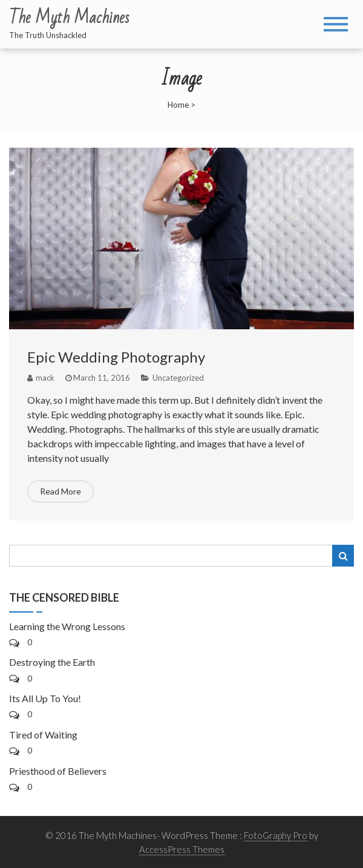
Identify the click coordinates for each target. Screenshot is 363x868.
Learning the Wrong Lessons (67, 626)
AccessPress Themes (182, 849)
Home (178, 105)
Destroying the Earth (52, 662)
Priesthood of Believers (58, 771)
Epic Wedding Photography (116, 357)
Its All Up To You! (45, 698)
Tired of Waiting (43, 735)
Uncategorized (178, 378)
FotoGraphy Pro (276, 835)
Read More (60, 491)
